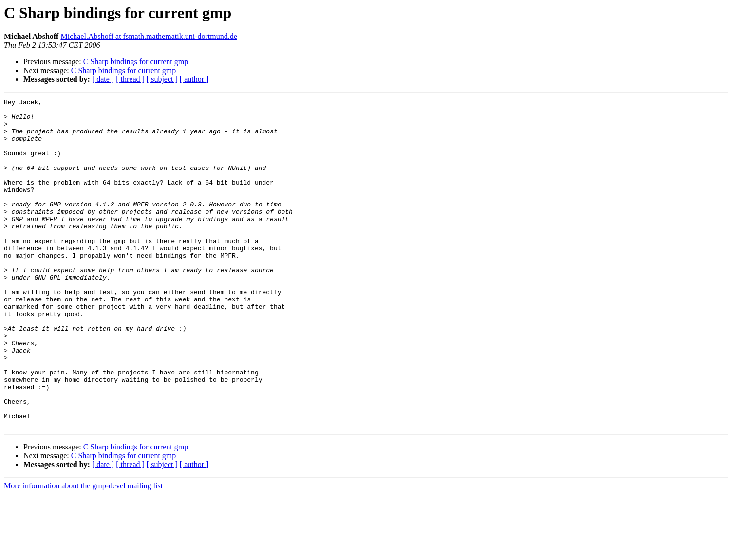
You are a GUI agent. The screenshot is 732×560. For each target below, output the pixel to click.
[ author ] (194, 79)
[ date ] (103, 79)
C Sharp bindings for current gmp (136, 62)
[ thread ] (130, 79)
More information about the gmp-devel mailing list (83, 551)
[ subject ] (162, 79)
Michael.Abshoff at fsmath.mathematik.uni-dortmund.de (149, 36)
